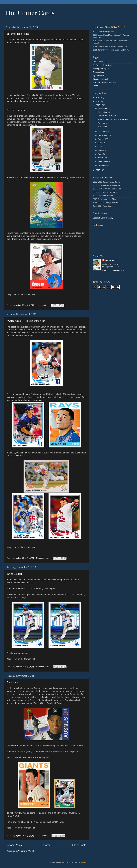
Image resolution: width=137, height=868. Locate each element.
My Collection (99, 75)
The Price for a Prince (18, 34)
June (100, 147)
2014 (98, 101)
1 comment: (42, 305)
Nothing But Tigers (101, 69)
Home (47, 845)
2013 (98, 105)
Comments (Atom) (26, 851)
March (101, 158)
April (100, 154)
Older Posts (79, 845)
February (102, 162)
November (103, 112)
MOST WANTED (100, 62)
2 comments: (42, 836)
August (101, 139)
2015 (98, 98)
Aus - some (12, 682)
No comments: (43, 558)
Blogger (84, 862)
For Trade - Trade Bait (102, 65)
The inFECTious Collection (104, 82)
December (103, 108)
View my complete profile (113, 270)
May (100, 150)
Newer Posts (14, 845)
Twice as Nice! (14, 574)
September (103, 135)
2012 (98, 170)
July (100, 143)
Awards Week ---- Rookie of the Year (26, 321)
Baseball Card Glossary (103, 218)
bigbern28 (110, 260)
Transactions (98, 72)
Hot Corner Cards (30, 13)
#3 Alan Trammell (100, 79)
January (102, 165)
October (102, 131)
